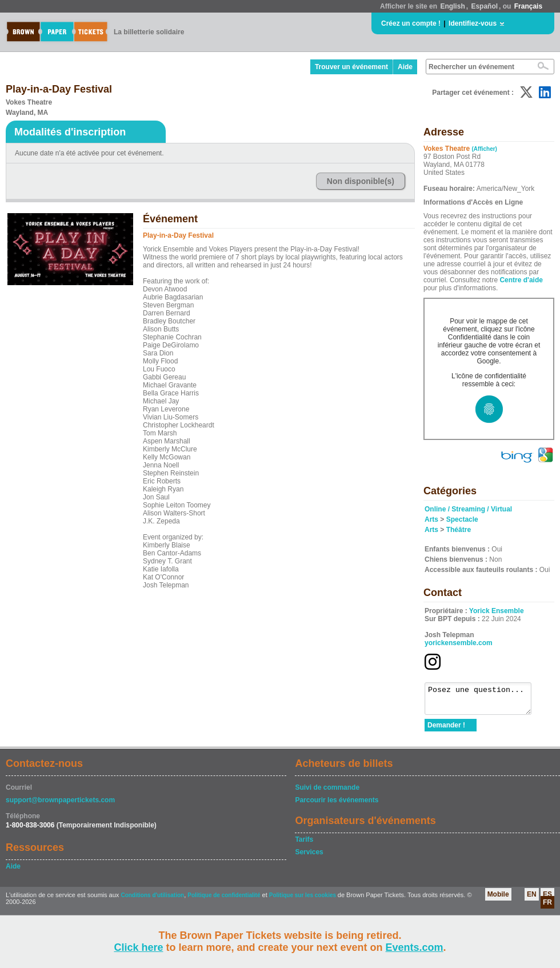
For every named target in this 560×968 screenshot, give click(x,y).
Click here (138, 947)
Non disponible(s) (361, 181)
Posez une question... (484, 701)
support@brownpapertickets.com (60, 805)
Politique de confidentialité (224, 900)
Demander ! (446, 730)
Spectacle (462, 519)
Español (484, 6)
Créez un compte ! (411, 23)
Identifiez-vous (473, 23)
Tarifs (304, 845)
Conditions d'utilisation (152, 900)
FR (547, 907)
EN (532, 899)
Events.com (415, 947)
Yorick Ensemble (497, 611)
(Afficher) (485, 149)
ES (547, 899)
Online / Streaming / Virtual (468, 509)
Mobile (498, 899)
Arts (431, 519)
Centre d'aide (521, 280)
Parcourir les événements (337, 805)
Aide (405, 67)
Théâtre (459, 530)
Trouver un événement (351, 67)
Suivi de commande (327, 793)
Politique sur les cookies (303, 900)
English (452, 6)
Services (309, 857)
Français (528, 6)
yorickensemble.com (459, 643)
